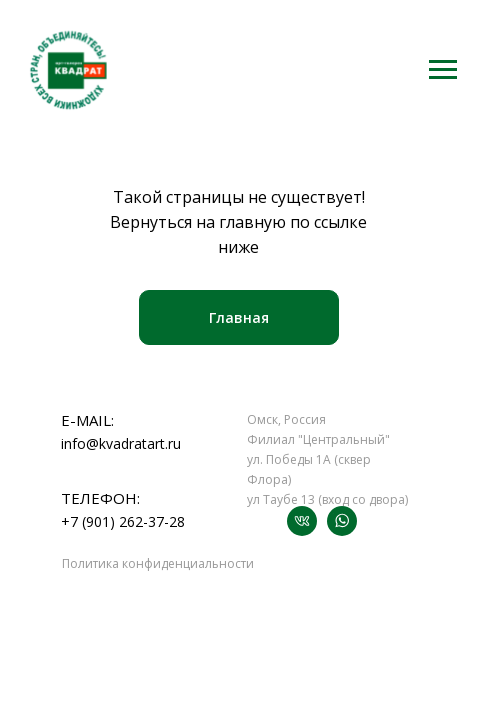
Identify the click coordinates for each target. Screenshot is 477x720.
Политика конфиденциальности (158, 563)
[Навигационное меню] (443, 70)
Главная (239, 317)
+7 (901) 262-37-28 (123, 521)
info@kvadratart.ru (121, 443)
